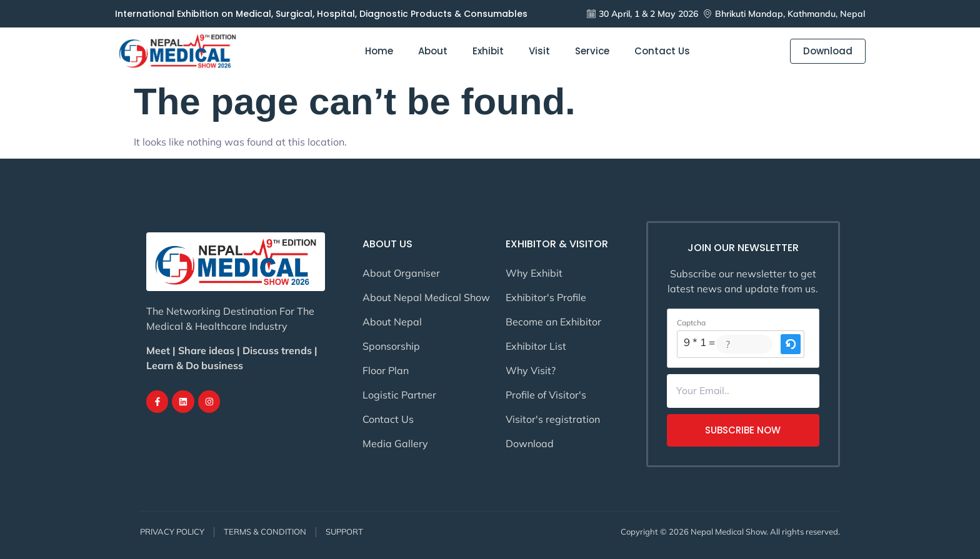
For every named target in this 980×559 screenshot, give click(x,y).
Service (592, 51)
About (433, 51)
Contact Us (662, 51)
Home (379, 51)
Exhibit (488, 51)
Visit (539, 51)
